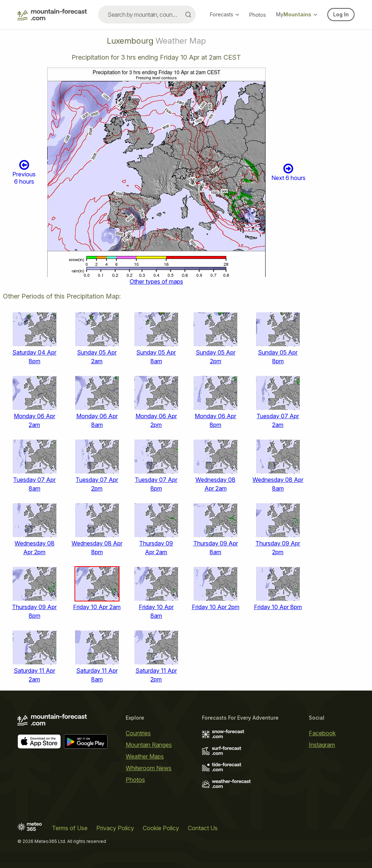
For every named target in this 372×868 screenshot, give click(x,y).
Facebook (322, 733)
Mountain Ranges (149, 745)
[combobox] (147, 15)
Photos (258, 15)
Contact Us (203, 828)
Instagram (322, 745)
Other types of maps (156, 281)
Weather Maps (145, 756)
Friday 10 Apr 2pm (216, 607)
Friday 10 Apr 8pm (278, 607)
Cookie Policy (161, 828)
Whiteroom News (149, 768)
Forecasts (225, 14)
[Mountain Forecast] (52, 15)
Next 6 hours (288, 172)
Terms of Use (70, 828)
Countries (138, 733)
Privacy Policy (115, 828)
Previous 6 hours (24, 172)
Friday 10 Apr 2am (97, 607)
